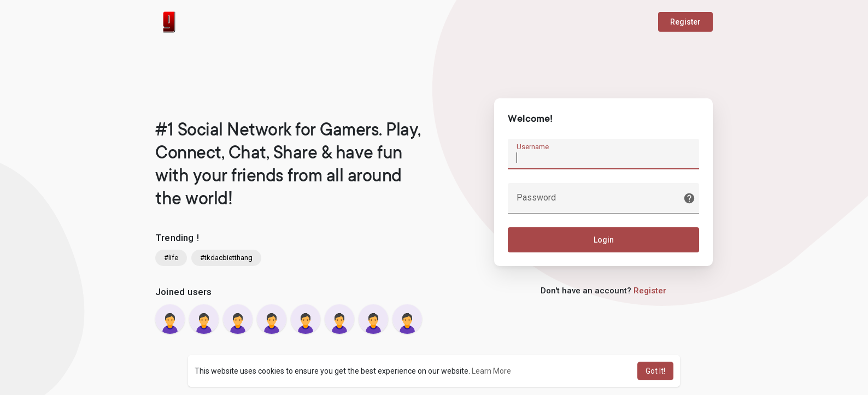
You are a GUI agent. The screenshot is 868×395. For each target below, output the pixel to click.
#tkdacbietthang (226, 258)
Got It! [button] (655, 371)
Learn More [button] (491, 371)
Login (604, 240)
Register (685, 22)
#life (171, 258)
